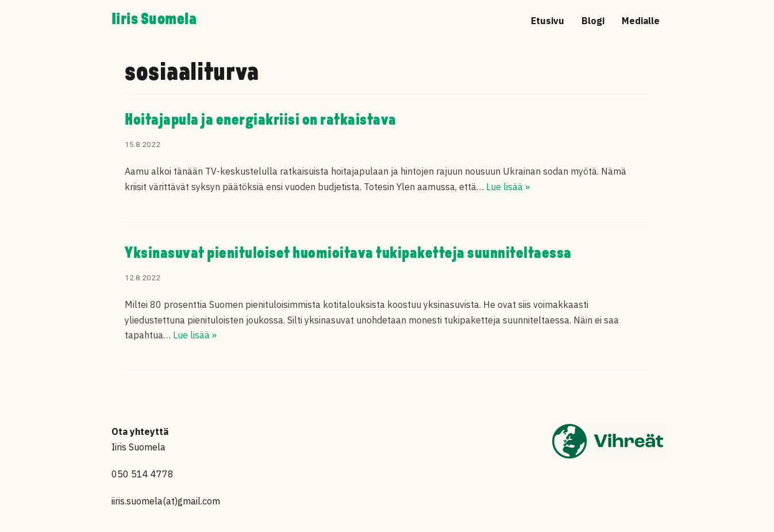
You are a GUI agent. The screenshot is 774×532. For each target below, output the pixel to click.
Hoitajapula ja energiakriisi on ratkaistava (261, 121)
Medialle (641, 21)
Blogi (593, 21)
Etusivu (548, 21)
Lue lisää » (508, 187)
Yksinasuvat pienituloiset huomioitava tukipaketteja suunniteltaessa (348, 254)
